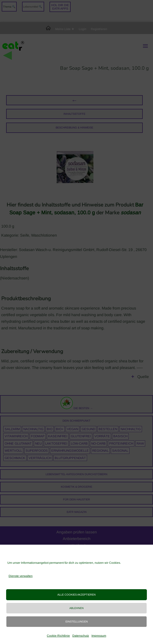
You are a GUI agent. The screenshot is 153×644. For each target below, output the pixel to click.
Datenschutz (81, 636)
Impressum (99, 636)
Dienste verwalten (21, 576)
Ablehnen (76, 608)
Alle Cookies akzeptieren (76, 595)
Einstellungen (77, 621)
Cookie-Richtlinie (58, 636)
